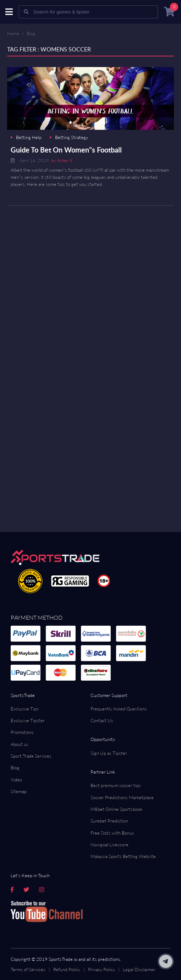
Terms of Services (28, 969)
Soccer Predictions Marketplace (122, 797)
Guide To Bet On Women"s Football (66, 150)
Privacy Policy (102, 969)
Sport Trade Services (31, 756)
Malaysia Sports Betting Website (123, 856)
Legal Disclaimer (139, 969)
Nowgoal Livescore (109, 845)
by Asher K (62, 160)
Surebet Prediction (109, 821)
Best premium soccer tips (116, 785)
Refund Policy (67, 969)
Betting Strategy (72, 137)
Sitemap (19, 791)
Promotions (22, 732)
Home (13, 33)
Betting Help (29, 137)
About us (20, 744)
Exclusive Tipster (28, 720)
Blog (31, 33)
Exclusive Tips (25, 709)
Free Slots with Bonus (112, 833)
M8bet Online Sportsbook (116, 809)
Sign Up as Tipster (109, 753)
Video (16, 780)
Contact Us (102, 720)
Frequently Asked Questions (119, 709)
